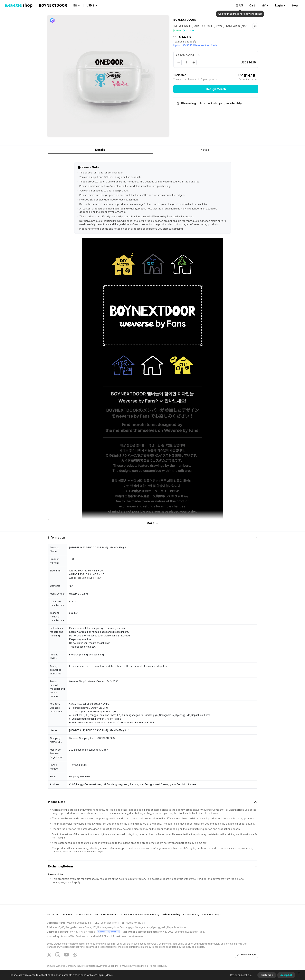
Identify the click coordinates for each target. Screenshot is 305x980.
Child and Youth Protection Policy (140, 915)
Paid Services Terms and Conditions (97, 915)
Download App (247, 955)
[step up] (194, 62)
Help (295, 5)
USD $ (90, 5)
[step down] (179, 62)
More (153, 523)
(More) (108, 975)
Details (100, 150)
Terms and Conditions (60, 915)
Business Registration (108, 932)
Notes (205, 150)
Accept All (286, 975)
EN (75, 5)
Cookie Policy (191, 915)
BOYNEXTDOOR (184, 20)
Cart (252, 5)
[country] (239, 5)
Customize (267, 975)
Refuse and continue (241, 975)
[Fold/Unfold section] (153, 538)
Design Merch (216, 89)
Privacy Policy (171, 915)
